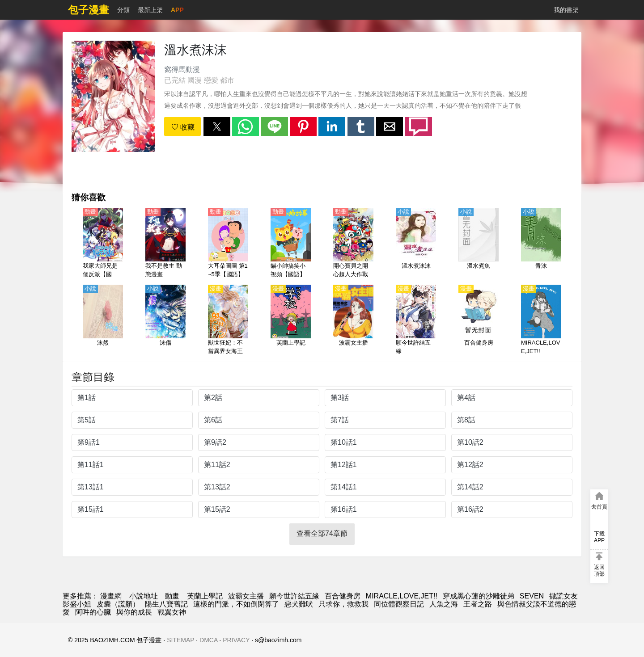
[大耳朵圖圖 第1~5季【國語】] (228, 244)
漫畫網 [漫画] (111, 596)
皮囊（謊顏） (118, 604)
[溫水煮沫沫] (416, 244)
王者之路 (478, 604)
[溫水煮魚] (479, 244)
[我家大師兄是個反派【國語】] (103, 244)
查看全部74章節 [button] (322, 533)
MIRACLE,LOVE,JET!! (402, 596)
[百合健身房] (479, 320)
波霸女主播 (246, 596)
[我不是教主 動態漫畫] (165, 244)
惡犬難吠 (299, 604)
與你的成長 (134, 612)
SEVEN (532, 596)
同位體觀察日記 (399, 604)
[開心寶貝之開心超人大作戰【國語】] (353, 244)
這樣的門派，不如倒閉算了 (236, 604)
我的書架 (566, 10)
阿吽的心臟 (93, 612)
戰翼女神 (172, 612)
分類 (123, 10)
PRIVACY (236, 640)
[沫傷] (165, 320)
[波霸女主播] (353, 320)
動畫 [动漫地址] (172, 596)
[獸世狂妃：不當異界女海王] (228, 320)
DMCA (208, 640)
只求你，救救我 (343, 604)
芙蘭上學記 (205, 596)
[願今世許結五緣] (416, 320)
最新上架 (150, 10)
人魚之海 (444, 604)
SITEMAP (180, 640)
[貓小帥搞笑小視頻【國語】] (291, 244)
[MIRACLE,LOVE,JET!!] (541, 320)
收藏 (183, 127)
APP (177, 10)
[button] (217, 126)
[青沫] (541, 244)
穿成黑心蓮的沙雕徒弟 (479, 596)
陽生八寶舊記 (166, 604)
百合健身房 (343, 596)
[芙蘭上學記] (291, 320)
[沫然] (103, 320)
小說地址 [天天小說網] (144, 596)
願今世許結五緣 (294, 596)
